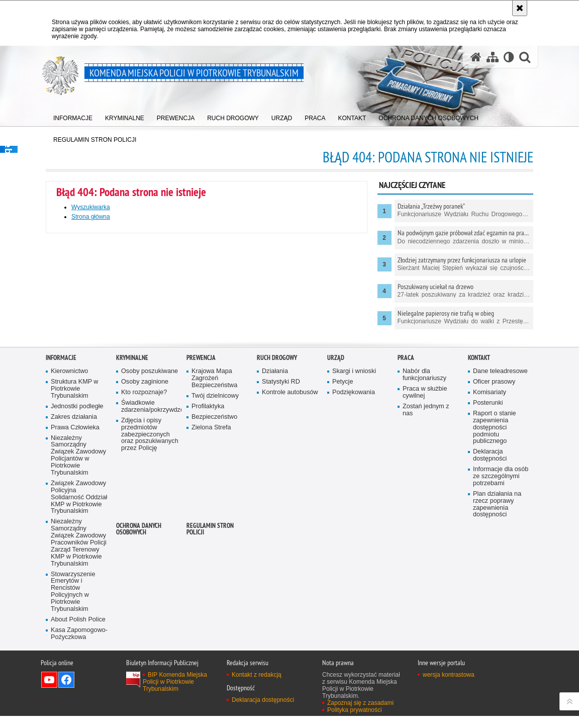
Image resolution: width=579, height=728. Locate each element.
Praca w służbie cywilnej (425, 531)
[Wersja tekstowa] (509, 57)
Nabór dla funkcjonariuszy (424, 514)
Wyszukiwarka (91, 207)
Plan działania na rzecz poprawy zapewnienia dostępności (497, 643)
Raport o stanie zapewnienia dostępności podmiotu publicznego (495, 566)
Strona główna (91, 217)
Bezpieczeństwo (214, 555)
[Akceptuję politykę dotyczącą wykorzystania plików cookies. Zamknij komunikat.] (520, 8)
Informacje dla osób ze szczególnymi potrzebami (501, 615)
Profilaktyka (208, 545)
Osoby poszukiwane (150, 510)
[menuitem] (73, 116)
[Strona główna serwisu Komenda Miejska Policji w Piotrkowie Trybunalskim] (476, 57)
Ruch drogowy (277, 496)
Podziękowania (354, 531)
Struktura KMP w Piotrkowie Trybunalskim (74, 527)
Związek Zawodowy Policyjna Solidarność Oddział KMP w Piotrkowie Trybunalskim (79, 636)
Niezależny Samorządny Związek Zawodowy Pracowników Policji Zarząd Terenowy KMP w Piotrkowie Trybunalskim (79, 681)
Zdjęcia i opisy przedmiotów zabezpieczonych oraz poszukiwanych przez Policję (150, 573)
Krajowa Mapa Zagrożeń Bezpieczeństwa (214, 517)
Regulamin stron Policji (210, 668)
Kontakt (479, 496)
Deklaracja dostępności (490, 594)
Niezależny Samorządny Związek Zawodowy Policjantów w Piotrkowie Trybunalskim (78, 594)
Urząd (336, 496)
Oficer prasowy (494, 520)
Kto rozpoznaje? (144, 531)
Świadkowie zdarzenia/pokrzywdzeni (150, 545)
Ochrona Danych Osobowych (139, 668)
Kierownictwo (69, 510)
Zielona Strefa (211, 566)
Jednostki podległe (77, 545)
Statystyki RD (281, 520)
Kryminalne (132, 496)
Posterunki (488, 541)
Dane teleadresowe (500, 510)
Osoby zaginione (145, 520)
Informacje (61, 496)
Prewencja (201, 496)
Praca (406, 496)
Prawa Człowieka (75, 566)
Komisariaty (490, 531)
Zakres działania (74, 555)
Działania (275, 510)
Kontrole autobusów (290, 531)
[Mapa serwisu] (493, 57)
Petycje (343, 520)
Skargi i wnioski (354, 510)
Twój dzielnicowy (215, 534)
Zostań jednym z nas (426, 548)
